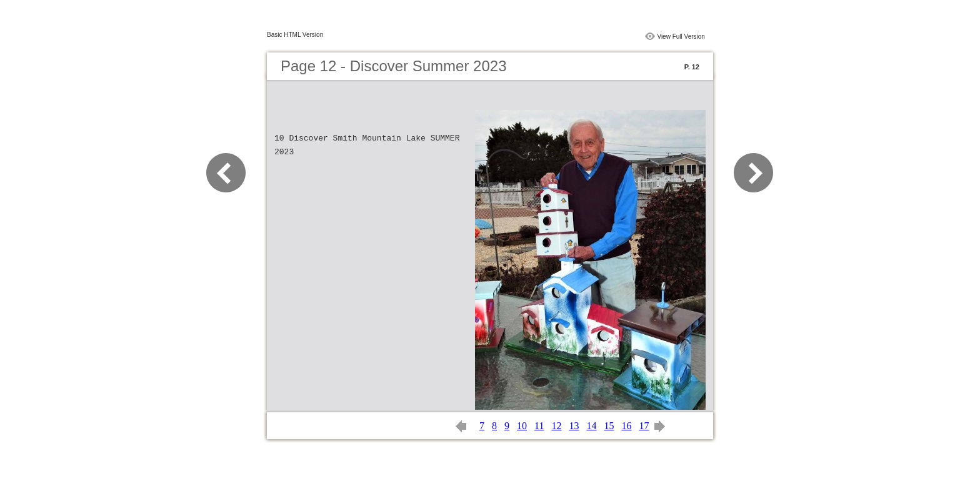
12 (556, 426)
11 (539, 426)
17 (644, 426)
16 (626, 426)
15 (609, 426)
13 (574, 426)
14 (591, 426)
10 (522, 426)
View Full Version (681, 37)
